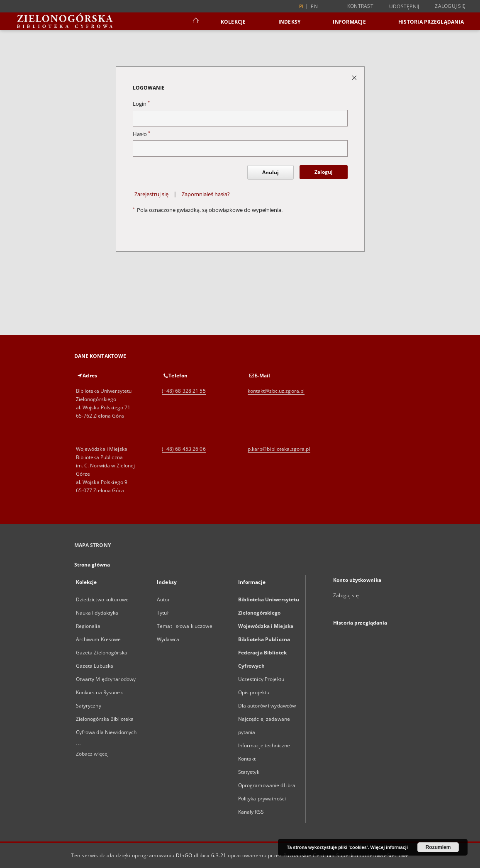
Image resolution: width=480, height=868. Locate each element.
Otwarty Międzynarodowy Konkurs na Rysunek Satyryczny (106, 692)
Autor (163, 599)
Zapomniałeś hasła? (206, 194)
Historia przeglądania (431, 22)
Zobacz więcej (93, 754)
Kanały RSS (251, 812)
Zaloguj (324, 172)
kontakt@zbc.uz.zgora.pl (276, 391)
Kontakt (247, 759)
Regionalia (88, 626)
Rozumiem (438, 847)
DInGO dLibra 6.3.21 (201, 855)
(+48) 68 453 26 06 (184, 449)
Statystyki (249, 772)
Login (141, 104)
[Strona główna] (195, 22)
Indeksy (290, 22)
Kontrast (360, 6)
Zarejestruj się (151, 194)
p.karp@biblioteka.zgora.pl (279, 449)
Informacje (349, 22)
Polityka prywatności (262, 799)
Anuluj (270, 172)
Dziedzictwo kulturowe (102, 599)
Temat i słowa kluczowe (185, 626)
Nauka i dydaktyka (97, 613)
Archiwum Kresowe (99, 639)
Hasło (141, 134)
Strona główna (92, 565)
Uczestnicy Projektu (261, 679)
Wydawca (168, 639)
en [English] (314, 6)
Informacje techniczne (264, 745)
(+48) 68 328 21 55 (184, 391)
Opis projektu (254, 692)
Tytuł (163, 613)
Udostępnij (404, 7)
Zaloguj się (450, 6)
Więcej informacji (389, 847)
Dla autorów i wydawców (267, 706)
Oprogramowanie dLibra (267, 785)
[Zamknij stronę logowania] (355, 77)
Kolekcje (233, 22)
